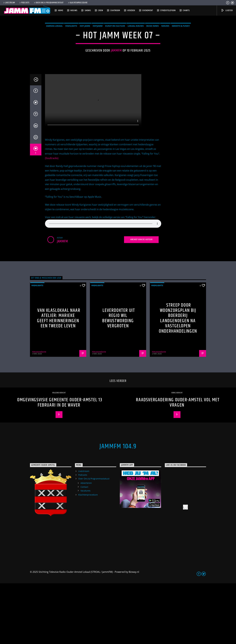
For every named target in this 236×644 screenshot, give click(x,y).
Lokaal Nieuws (136, 56)
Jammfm (116, 81)
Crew (101, 10)
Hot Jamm (85, 56)
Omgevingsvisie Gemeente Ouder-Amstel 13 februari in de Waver (60, 463)
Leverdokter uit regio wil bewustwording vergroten (119, 379)
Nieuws (74, 10)
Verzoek (131, 10)
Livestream (9, 3)
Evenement (148, 10)
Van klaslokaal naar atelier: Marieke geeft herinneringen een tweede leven (59, 379)
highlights (71, 56)
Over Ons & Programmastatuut (48, 3)
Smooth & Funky (181, 56)
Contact (84, 548)
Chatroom (115, 10)
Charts (186, 10)
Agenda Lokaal (54, 56)
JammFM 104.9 (118, 507)
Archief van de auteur (141, 300)
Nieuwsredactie (39, 412)
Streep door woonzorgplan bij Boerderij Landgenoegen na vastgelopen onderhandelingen (178, 379)
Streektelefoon (168, 10)
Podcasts (24, 3)
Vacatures (85, 551)
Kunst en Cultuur (115, 56)
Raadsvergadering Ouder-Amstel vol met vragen (178, 463)
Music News (152, 56)
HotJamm (98, 56)
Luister (227, 10)
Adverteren (86, 544)
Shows (88, 10)
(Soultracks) (52, 219)
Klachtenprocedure (78, 3)
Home (61, 10)
